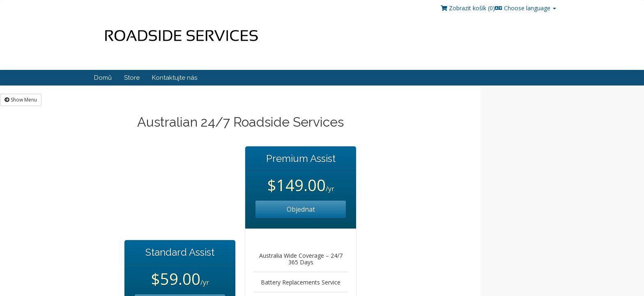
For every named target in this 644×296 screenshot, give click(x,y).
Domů (103, 78)
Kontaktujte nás (175, 78)
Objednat (301, 209)
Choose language (526, 8)
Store (132, 78)
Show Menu (21, 100)
